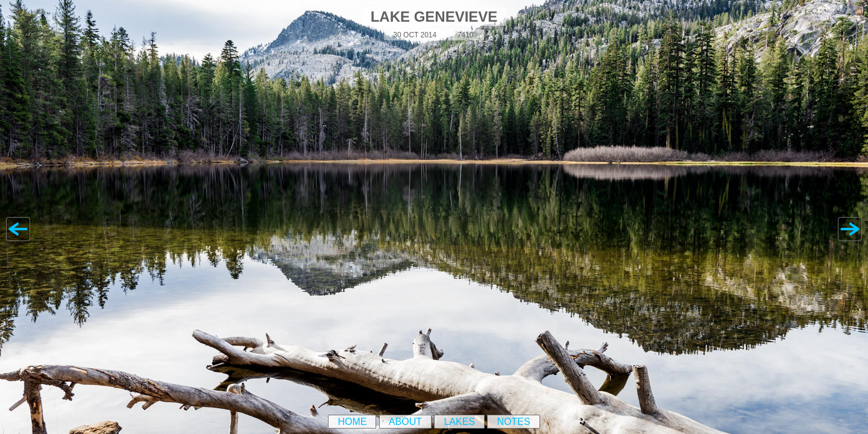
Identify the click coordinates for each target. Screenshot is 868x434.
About (405, 422)
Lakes (459, 422)
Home (352, 422)
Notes (513, 422)
